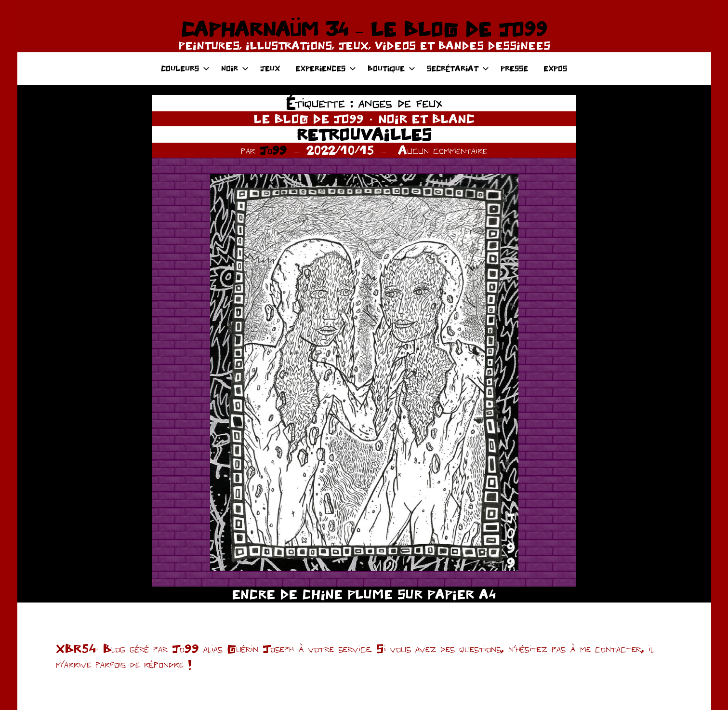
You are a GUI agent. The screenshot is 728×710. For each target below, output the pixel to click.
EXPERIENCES (326, 68)
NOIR (235, 68)
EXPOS (555, 68)
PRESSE (514, 68)
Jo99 (273, 150)
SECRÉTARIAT (458, 68)
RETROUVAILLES (364, 134)
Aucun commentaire (443, 150)
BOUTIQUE (391, 68)
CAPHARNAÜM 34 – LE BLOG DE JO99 (364, 29)
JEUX (270, 68)
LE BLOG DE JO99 (309, 119)
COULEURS (185, 68)
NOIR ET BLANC (426, 119)
